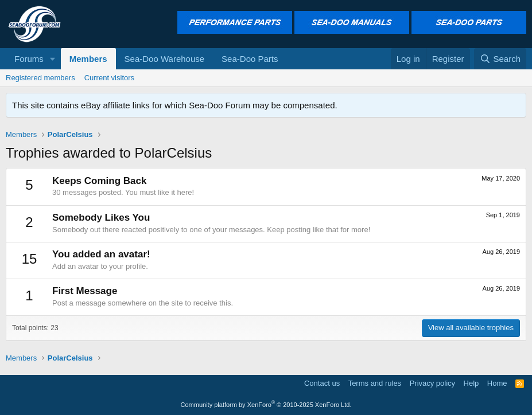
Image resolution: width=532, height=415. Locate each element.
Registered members (40, 78)
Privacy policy (432, 383)
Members (88, 59)
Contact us (322, 383)
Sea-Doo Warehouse (165, 59)
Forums (29, 59)
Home (497, 383)
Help (471, 383)
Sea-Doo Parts (250, 59)
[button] (53, 59)
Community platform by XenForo (266, 405)
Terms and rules (375, 383)
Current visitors (109, 78)
